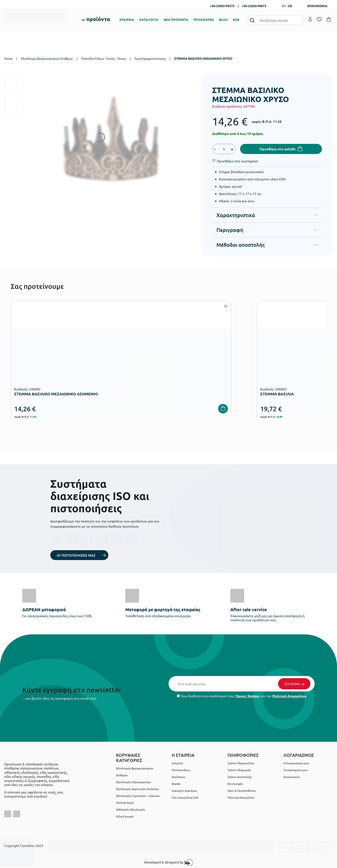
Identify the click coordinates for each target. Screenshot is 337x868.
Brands (176, 784)
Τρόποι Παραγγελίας (241, 763)
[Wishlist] (238, 161)
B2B (236, 20)
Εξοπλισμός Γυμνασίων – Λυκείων (138, 796)
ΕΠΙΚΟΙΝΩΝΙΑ (317, 6)
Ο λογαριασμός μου (296, 763)
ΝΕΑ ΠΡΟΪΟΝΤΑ (176, 20)
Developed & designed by (169, 863)
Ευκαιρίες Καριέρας (184, 791)
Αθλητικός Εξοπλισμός (131, 809)
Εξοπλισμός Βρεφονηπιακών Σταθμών (47, 58)
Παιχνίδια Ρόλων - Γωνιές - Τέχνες (104, 58)
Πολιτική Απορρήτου (289, 696)
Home (8, 58)
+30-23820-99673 (254, 6)
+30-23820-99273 (222, 6)
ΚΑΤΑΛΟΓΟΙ (149, 20)
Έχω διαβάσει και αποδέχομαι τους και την (242, 696)
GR (290, 6)
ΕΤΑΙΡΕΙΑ (127, 20)
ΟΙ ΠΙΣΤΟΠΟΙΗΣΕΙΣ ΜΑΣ (76, 555)
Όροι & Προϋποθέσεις (242, 791)
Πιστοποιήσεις (181, 770)
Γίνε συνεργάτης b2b (185, 797)
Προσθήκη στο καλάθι (278, 149)
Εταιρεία (177, 763)
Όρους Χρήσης (248, 696)
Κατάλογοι (179, 777)
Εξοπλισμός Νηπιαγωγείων (134, 782)
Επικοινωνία (292, 777)
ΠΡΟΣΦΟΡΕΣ (204, 20)
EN (284, 6)
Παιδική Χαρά (125, 803)
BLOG (223, 20)
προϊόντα (98, 19)
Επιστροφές (235, 784)
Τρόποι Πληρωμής (239, 770)
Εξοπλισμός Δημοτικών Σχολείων (138, 789)
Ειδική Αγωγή (125, 816)
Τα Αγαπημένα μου (296, 770)
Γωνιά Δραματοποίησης (150, 58)
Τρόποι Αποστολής (240, 777)
